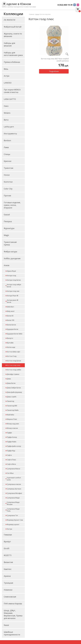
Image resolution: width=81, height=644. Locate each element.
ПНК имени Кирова (13, 604)
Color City (8, 189)
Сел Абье (10, 473)
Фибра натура (10, 252)
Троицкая (8, 583)
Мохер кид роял (13, 424)
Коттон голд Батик (14, 361)
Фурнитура (9, 228)
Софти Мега (11, 464)
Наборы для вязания (9, 44)
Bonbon (7, 140)
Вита (6, 120)
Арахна (7, 576)
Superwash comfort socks (14, 479)
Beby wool (11, 311)
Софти (9, 455)
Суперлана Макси (13, 469)
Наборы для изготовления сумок (13, 54)
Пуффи (9, 433)
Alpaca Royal (11, 271)
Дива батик (11, 383)
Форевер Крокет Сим (15, 520)
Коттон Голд (12, 356)
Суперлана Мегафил (14, 493)
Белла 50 (10, 316)
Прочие (7, 196)
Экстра (9, 529)
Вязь (6, 69)
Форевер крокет (13, 524)
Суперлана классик (14, 484)
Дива (9, 379)
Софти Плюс (11, 460)
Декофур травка (13, 374)
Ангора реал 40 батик (13, 301)
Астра (7, 76)
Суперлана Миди (13, 498)
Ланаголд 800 (12, 406)
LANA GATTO (10, 99)
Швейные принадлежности (12, 633)
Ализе (7, 265)
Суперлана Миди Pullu (13, 510)
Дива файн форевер (14, 392)
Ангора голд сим (13, 291)
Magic (6, 235)
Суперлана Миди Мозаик (13, 503)
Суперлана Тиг (12, 515)
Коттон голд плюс (14, 365)
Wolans (7, 113)
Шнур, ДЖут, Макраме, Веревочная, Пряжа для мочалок (13, 614)
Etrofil (7, 548)
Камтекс (8, 569)
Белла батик (11, 325)
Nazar (6, 625)
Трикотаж (9, 168)
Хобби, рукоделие (12, 258)
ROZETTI (8, 555)
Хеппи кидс (11, 347)
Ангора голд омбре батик (14, 286)
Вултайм (10, 343)
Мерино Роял (12, 419)
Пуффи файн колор (14, 446)
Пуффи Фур (11, 451)
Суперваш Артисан (14, 489)
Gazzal (7, 215)
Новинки (8, 590)
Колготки (8, 182)
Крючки (8, 161)
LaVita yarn (9, 127)
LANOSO (8, 83)
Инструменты (10, 134)
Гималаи (8, 535)
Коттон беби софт (14, 352)
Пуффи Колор (12, 437)
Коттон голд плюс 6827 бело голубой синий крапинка (55, 60)
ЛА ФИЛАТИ (10, 20)
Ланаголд (10, 401)
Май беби (10, 415)
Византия (8, 562)
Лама (6, 147)
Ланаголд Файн (13, 410)
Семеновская (10, 597)
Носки (7, 175)
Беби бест (10, 307)
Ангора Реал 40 (13, 296)
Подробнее (54, 71)
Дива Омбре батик (14, 388)
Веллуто (10, 338)
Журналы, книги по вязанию (13, 35)
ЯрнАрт (7, 542)
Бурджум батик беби (15, 334)
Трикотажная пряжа (10, 243)
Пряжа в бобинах (12, 62)
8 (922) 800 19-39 (65, 5)
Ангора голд (11, 276)
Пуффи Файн (12, 442)
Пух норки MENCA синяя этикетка (12, 91)
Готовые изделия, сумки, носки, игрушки (12, 205)
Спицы (7, 154)
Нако (6, 106)
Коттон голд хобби (14, 370)
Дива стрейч (12, 397)
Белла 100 (11, 320)
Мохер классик (12, 428)
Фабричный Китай (13, 27)
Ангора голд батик (14, 280)
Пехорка (8, 221)
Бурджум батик (13, 329)
